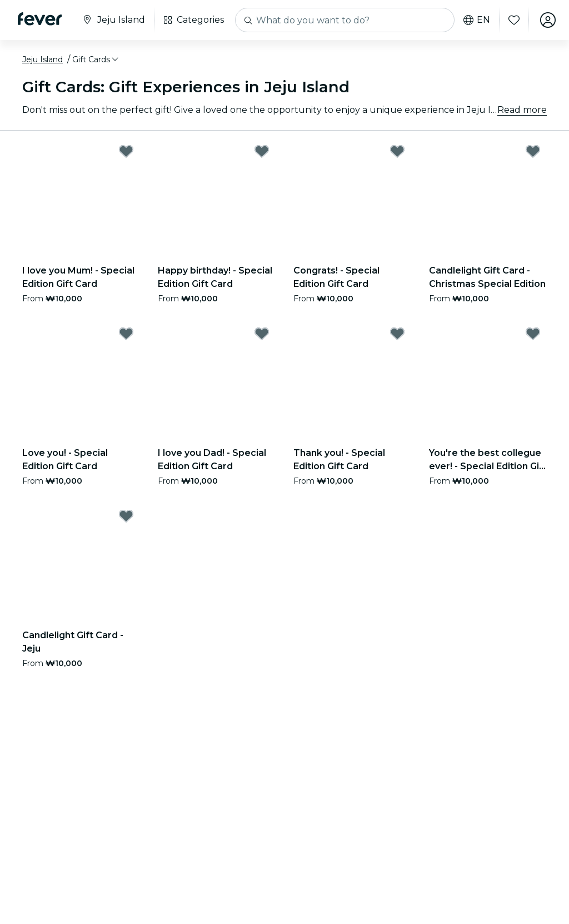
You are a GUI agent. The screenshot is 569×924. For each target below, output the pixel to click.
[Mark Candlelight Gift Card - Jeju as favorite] (126, 516)
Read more (522, 110)
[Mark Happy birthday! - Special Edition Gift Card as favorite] (262, 151)
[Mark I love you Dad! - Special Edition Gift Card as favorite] (262, 334)
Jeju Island (43, 59)
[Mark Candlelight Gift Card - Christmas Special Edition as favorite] (533, 151)
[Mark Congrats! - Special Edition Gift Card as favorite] (397, 151)
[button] (96, 59)
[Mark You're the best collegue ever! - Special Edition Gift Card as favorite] (533, 334)
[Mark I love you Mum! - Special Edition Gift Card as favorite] (126, 151)
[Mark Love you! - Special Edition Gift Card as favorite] (126, 334)
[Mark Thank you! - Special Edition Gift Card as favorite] (397, 334)
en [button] (477, 20)
